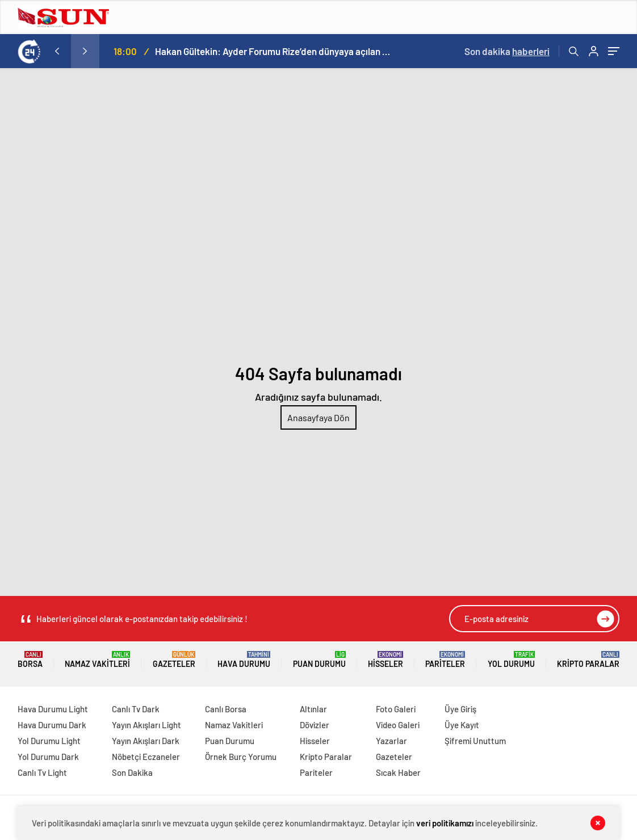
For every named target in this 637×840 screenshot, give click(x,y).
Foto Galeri (396, 709)
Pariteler (445, 660)
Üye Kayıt (462, 725)
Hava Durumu (244, 660)
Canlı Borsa (226, 709)
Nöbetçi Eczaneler (146, 757)
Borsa (30, 660)
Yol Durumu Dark (48, 757)
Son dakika (507, 51)
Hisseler (385, 660)
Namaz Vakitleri (97, 660)
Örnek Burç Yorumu (241, 757)
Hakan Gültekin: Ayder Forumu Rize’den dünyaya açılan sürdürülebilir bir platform (274, 51)
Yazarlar (391, 741)
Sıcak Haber (398, 772)
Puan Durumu (319, 660)
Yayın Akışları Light (146, 725)
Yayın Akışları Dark (146, 741)
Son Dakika (132, 772)
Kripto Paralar (588, 660)
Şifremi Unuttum (475, 741)
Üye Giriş (460, 709)
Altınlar (313, 709)
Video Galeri (398, 725)
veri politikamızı (445, 823)
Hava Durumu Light (53, 709)
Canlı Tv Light (42, 772)
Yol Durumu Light (49, 741)
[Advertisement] (318, 153)
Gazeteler (174, 660)
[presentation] (57, 51)
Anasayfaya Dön (318, 417)
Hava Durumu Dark (52, 725)
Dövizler (315, 725)
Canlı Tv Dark (136, 709)
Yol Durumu (511, 660)
